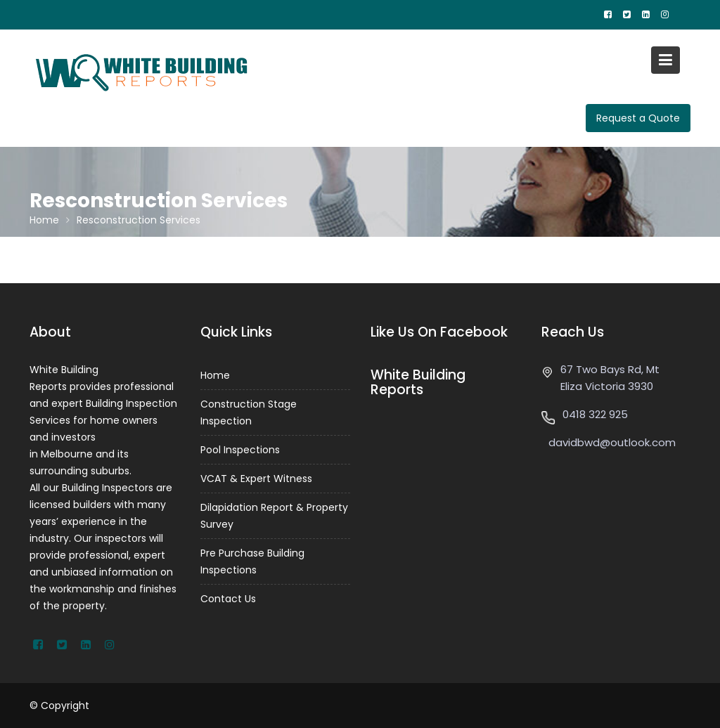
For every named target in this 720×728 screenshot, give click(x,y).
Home (215, 375)
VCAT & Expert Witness (256, 479)
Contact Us (228, 599)
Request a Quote (638, 118)
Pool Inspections (240, 450)
